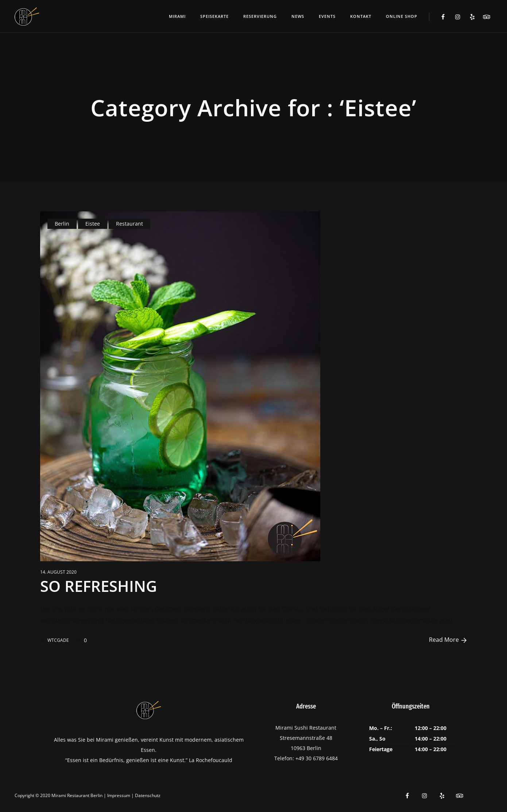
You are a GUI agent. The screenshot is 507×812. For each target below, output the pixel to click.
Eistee (93, 224)
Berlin (62, 224)
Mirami (177, 16)
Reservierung (260, 16)
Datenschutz (148, 795)
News (298, 16)
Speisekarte (214, 16)
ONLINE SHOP (402, 16)
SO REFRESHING (98, 586)
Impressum (119, 795)
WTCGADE (55, 640)
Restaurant (129, 224)
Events (327, 16)
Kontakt (361, 16)
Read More (448, 640)
